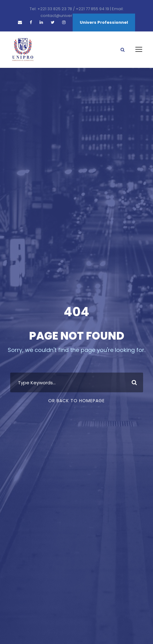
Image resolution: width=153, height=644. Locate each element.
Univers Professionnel (104, 22)
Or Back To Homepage (76, 401)
